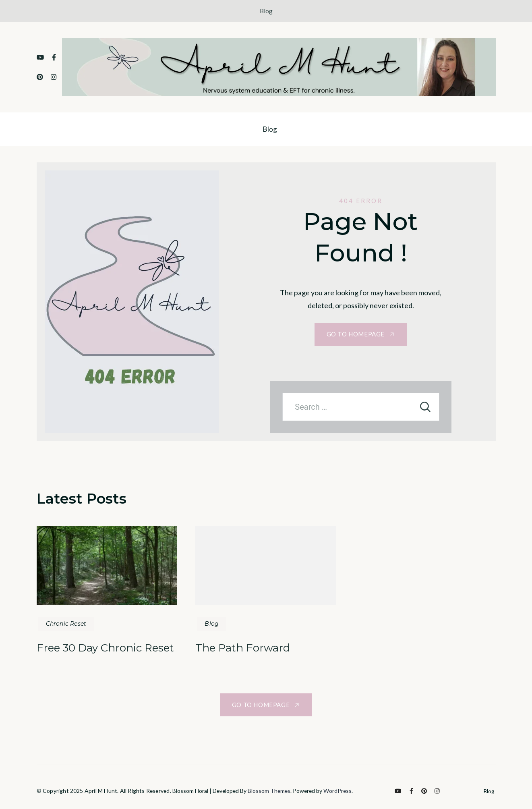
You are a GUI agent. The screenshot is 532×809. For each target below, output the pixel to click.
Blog (266, 11)
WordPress (337, 791)
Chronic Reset (66, 624)
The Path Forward (243, 648)
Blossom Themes (269, 791)
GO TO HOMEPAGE (356, 334)
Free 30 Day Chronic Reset (105, 648)
